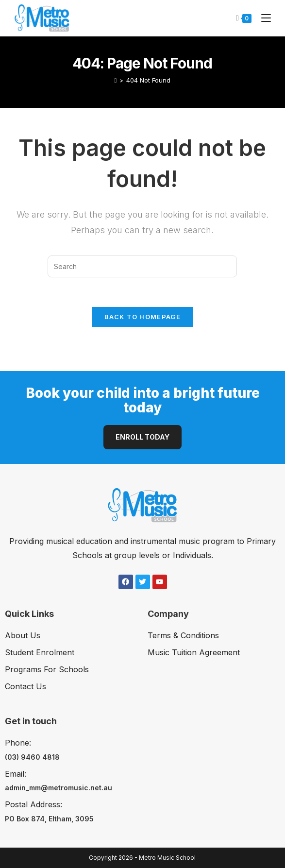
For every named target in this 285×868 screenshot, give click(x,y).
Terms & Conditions (183, 635)
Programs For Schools (47, 669)
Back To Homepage (142, 317)
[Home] (116, 80)
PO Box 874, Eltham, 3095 (49, 819)
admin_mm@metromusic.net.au (59, 788)
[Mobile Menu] (262, 18)
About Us (23, 635)
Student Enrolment (40, 652)
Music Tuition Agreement (194, 652)
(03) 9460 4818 (32, 757)
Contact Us (25, 686)
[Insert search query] (142, 266)
